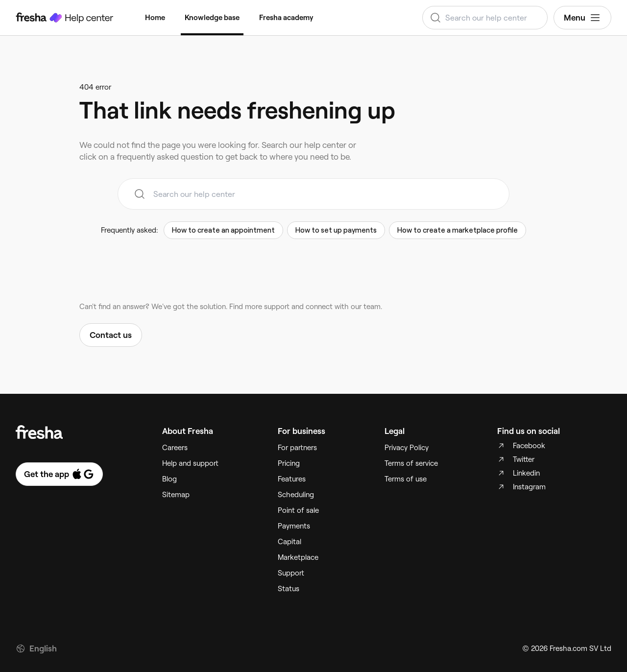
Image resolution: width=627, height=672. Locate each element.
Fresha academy (286, 18)
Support (291, 573)
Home (155, 18)
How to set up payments (336, 230)
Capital (289, 542)
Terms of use (406, 479)
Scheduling (296, 495)
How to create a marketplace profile (458, 230)
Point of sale (298, 510)
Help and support (190, 463)
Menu (582, 18)
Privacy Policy (407, 448)
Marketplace (298, 557)
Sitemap (176, 495)
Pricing (289, 463)
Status (289, 589)
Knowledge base (212, 18)
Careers (175, 448)
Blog (169, 479)
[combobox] (485, 18)
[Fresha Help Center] (65, 18)
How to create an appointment (223, 230)
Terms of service (411, 463)
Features (292, 479)
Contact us (111, 335)
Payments (294, 526)
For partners (297, 448)
